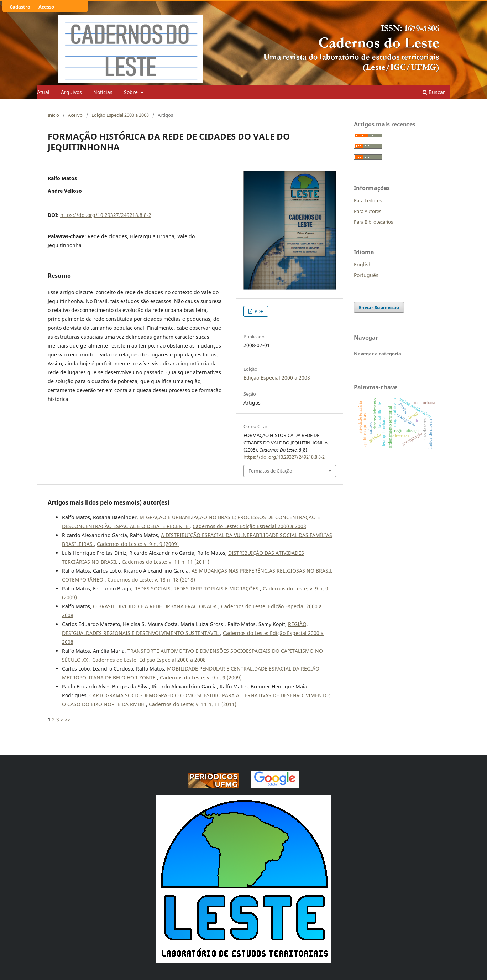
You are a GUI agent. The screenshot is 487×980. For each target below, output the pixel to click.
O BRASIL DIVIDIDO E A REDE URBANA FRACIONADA (156, 606)
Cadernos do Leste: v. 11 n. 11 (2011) (166, 562)
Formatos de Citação (270, 471)
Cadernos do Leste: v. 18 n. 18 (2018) (151, 580)
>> (68, 720)
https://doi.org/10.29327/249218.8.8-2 (106, 215)
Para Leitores (368, 200)
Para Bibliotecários (373, 222)
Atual (43, 92)
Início (53, 115)
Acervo (75, 115)
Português (366, 275)
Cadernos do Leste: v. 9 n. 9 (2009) (138, 544)
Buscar (434, 92)
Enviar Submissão (379, 307)
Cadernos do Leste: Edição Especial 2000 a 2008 (249, 526)
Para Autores (368, 211)
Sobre (132, 92)
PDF (258, 311)
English (363, 264)
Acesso (46, 7)
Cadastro (20, 7)
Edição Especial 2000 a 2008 (120, 115)
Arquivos (71, 92)
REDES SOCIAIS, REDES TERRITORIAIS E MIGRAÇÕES (197, 588)
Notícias (103, 92)
